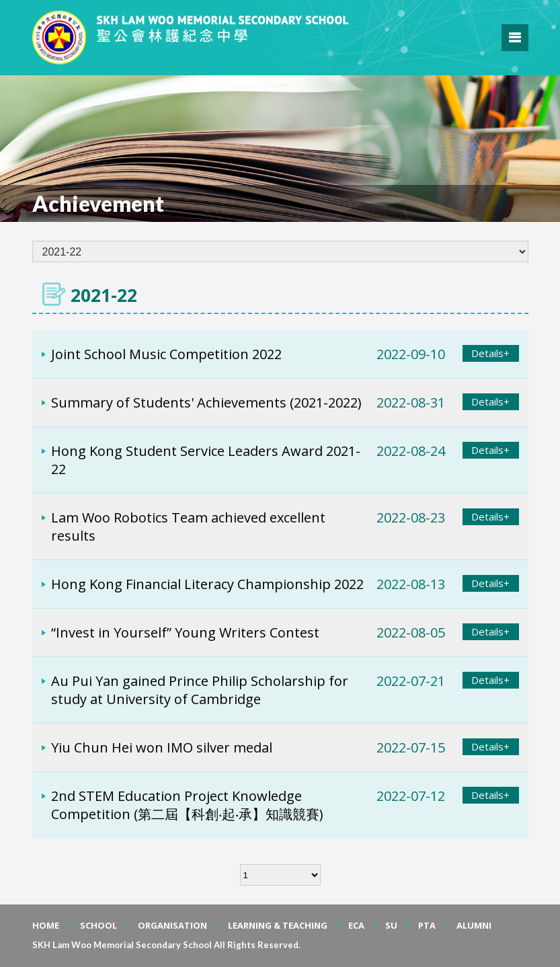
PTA (427, 925)
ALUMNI (474, 925)
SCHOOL (98, 925)
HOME (46, 925)
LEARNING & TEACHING (278, 925)
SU (391, 925)
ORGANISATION (172, 925)
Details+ (490, 353)
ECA (356, 925)
